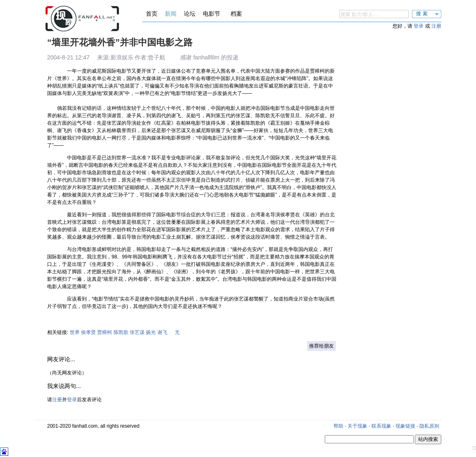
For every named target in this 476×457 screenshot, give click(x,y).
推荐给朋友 (321, 346)
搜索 (423, 14)
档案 (236, 14)
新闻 (171, 14)
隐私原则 (429, 426)
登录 (419, 26)
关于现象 (357, 426)
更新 (327, 426)
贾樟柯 (105, 332)
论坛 (190, 14)
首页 (152, 14)
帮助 (338, 426)
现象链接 (405, 426)
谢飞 (162, 332)
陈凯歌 (121, 332)
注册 (436, 26)
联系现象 (381, 426)
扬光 (151, 332)
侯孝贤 (88, 332)
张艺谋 (137, 332)
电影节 (212, 14)
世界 (75, 332)
